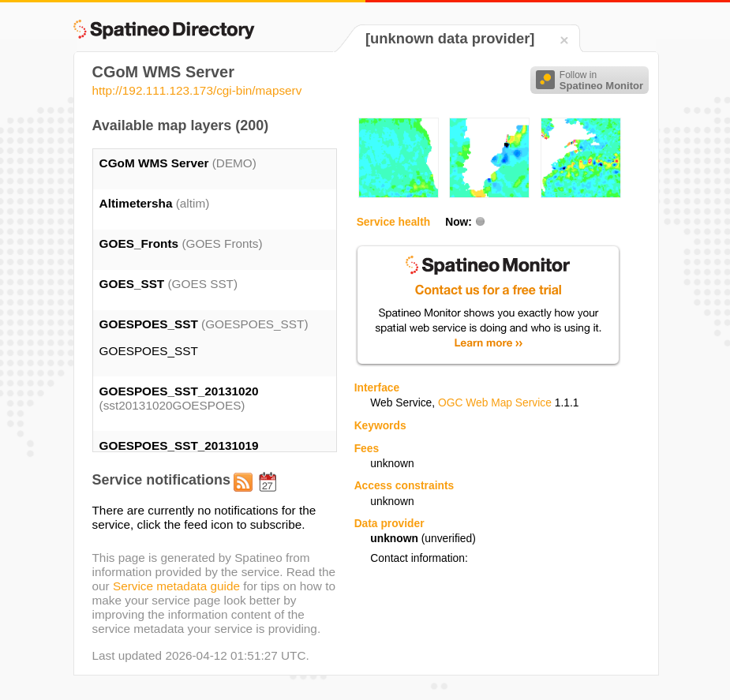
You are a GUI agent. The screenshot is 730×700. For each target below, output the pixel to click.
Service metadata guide (176, 586)
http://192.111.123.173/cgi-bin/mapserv (197, 90)
